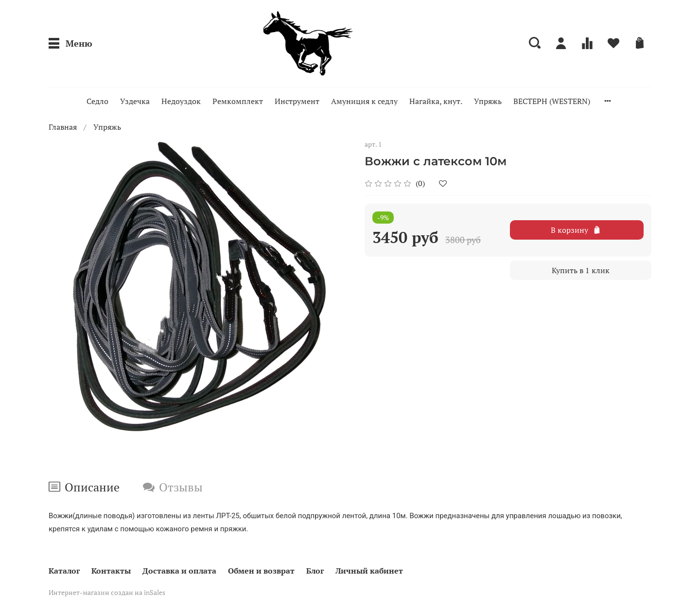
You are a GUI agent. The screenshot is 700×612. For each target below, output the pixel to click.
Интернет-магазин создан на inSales (107, 592)
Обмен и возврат (261, 571)
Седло (97, 101)
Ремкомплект (238, 101)
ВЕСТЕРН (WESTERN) (552, 101)
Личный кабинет (369, 571)
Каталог (64, 571)
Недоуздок (181, 101)
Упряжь (488, 101)
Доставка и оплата (179, 571)
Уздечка (135, 101)
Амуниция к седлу (364, 101)
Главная (63, 127)
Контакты (111, 571)
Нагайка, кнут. (436, 101)
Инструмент (297, 101)
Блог (315, 571)
